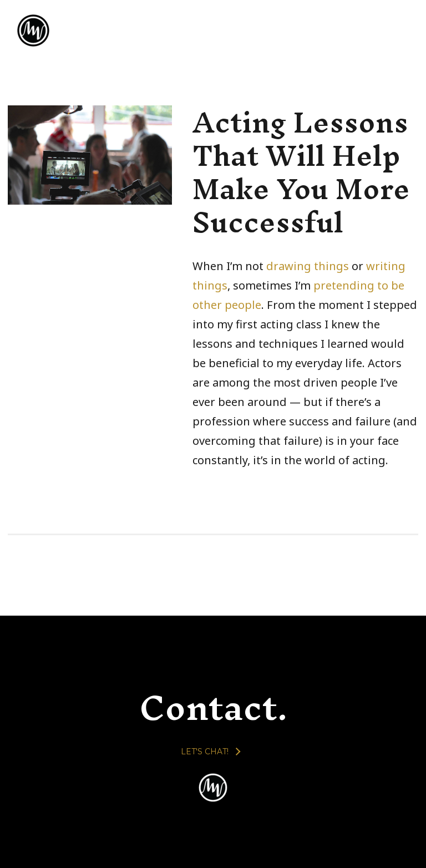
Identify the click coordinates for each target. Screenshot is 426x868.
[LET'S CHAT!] (210, 752)
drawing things (308, 266)
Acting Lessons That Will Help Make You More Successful (301, 172)
